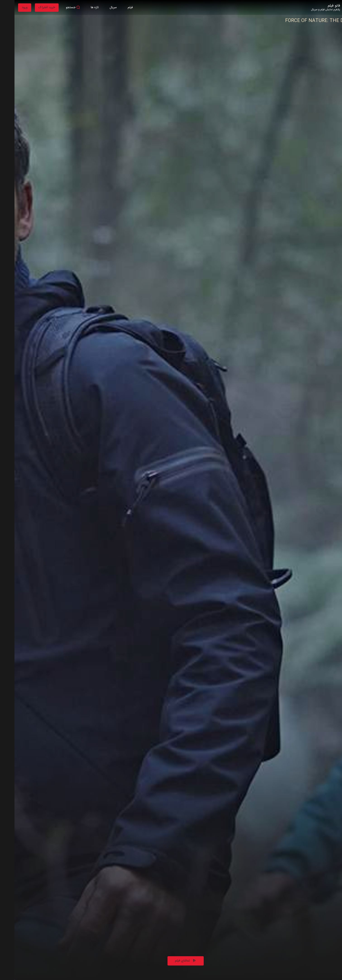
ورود (10, 7)
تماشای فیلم (171, 961)
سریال (99, 8)
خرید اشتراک (32, 7)
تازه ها (80, 8)
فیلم (116, 8)
